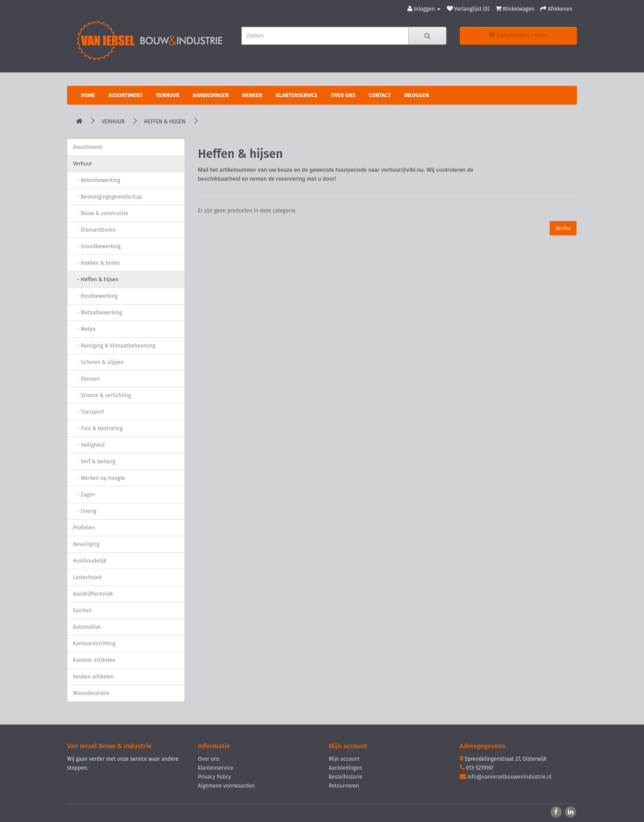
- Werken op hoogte (99, 478)
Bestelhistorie (345, 777)
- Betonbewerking (97, 180)
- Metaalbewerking (97, 313)
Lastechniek (87, 577)
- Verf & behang (94, 462)
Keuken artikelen (93, 677)
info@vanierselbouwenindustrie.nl (510, 777)
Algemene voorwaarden (227, 786)
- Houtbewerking (95, 296)
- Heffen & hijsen (96, 280)
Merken (252, 95)
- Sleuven (87, 379)
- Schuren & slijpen (98, 362)
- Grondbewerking (97, 246)
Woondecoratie (91, 693)
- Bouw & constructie (101, 213)
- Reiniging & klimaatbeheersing (114, 346)
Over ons (343, 95)
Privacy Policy (215, 777)
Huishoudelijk (90, 561)
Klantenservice (297, 95)
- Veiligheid (89, 445)
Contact (380, 95)
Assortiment (126, 95)
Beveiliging (86, 544)
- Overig (85, 511)
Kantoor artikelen (94, 660)
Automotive (87, 627)
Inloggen (417, 95)
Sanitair (82, 610)
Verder (563, 228)
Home (88, 95)
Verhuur (168, 95)
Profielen (84, 528)
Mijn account (344, 759)
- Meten (84, 329)
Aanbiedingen (211, 95)
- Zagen (84, 495)
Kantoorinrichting (94, 644)
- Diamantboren (94, 230)
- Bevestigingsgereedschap (108, 197)
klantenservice (216, 768)
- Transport (89, 412)
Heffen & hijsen (165, 122)
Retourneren (344, 786)
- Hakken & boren (96, 263)
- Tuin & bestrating (98, 428)
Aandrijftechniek (93, 594)
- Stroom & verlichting (102, 395)
